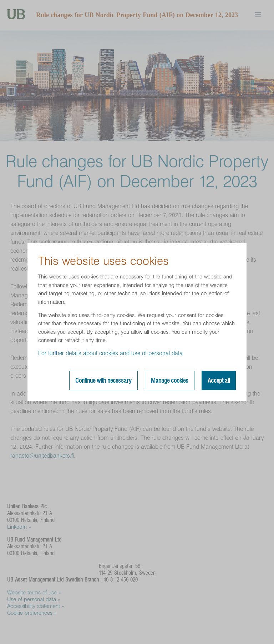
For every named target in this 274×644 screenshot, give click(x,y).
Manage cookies (170, 381)
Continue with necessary (103, 381)
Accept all (219, 381)
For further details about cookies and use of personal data (110, 353)
